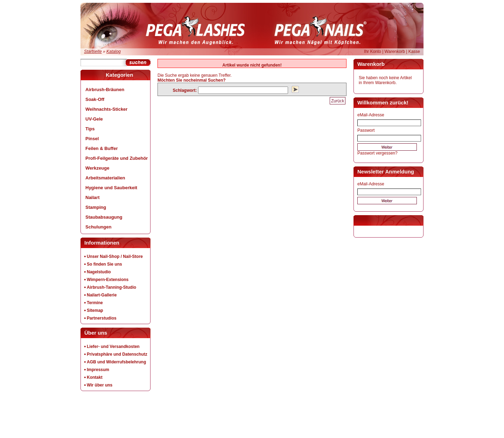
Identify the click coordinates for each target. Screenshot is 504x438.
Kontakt (95, 377)
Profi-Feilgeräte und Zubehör (117, 158)
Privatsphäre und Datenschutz (117, 354)
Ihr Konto (373, 52)
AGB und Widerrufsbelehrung (116, 362)
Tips (90, 129)
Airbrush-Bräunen (105, 90)
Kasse (414, 52)
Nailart (92, 197)
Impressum (98, 370)
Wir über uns (100, 385)
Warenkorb (395, 52)
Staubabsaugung (104, 217)
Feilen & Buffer (101, 148)
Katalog (114, 52)
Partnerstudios (102, 318)
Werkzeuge (97, 168)
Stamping (96, 207)
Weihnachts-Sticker (106, 109)
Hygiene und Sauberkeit (111, 188)
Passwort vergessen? (377, 153)
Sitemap (95, 310)
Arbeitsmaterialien (105, 178)
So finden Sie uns (104, 264)
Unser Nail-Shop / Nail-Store (115, 256)
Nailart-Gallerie (102, 295)
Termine (95, 303)
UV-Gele (94, 119)
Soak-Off (95, 99)
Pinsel (92, 139)
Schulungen (98, 227)
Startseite (93, 52)
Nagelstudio (99, 272)
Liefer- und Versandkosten (113, 347)
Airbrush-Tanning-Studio (111, 287)
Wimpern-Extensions (108, 280)
